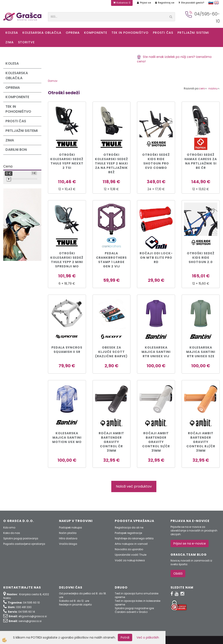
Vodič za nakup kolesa (130, 560)
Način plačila (68, 533)
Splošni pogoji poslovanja (21, 538)
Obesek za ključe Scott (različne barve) (111, 352)
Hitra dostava (68, 538)
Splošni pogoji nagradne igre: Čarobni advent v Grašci (135, 610)
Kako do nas (12, 533)
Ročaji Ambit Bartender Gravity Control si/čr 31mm (156, 442)
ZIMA (10, 42)
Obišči (178, 574)
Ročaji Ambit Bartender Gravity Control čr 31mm (111, 442)
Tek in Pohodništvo (130, 33)
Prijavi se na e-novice (190, 543)
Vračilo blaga (68, 544)
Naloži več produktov (134, 486)
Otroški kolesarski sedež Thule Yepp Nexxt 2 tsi (67, 161)
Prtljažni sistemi (193, 33)
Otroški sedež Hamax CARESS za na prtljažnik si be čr (201, 161)
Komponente (96, 33)
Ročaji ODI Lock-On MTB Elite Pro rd (156, 258)
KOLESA (12, 33)
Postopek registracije (128, 533)
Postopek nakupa (70, 527)
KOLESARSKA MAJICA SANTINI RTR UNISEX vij (156, 352)
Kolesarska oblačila (42, 33)
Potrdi (125, 637)
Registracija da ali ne (129, 527)
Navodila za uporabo (129, 549)
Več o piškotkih (148, 637)
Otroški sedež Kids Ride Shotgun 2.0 (201, 258)
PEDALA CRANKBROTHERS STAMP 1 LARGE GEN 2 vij (111, 260)
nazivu (214, 88)
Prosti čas (163, 33)
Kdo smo (9, 527)
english (216, 3)
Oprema (73, 33)
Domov (53, 81)
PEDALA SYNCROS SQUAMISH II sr (67, 350)
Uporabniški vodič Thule (131, 555)
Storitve (26, 42)
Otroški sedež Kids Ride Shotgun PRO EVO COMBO (156, 161)
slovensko (211, 3)
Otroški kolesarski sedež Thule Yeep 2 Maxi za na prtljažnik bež (111, 163)
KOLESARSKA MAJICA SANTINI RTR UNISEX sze (201, 352)
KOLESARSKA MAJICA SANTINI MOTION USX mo (67, 438)
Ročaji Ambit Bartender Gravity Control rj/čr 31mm (201, 442)
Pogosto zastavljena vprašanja (24, 544)
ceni (203, 88)
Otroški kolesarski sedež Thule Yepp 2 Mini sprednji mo (67, 260)
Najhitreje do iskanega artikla (134, 538)
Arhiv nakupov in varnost (131, 544)
